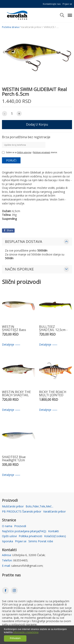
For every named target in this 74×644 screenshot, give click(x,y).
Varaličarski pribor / (32, 27)
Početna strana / (11, 27)
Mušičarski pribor (13, 507)
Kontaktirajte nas (52, 4)
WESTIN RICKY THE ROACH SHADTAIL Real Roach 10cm (16, 394)
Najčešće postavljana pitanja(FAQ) (24, 531)
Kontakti (53, 531)
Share (8, 230)
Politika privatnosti (30, 536)
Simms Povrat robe (41, 541)
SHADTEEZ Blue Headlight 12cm (14, 459)
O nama (7, 526)
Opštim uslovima (24, 152)
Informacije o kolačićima (26, 632)
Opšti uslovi (9, 536)
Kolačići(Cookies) (55, 536)
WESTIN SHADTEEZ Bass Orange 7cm (14, 329)
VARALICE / (50, 27)
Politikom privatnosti (42, 152)
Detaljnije (11, 345)
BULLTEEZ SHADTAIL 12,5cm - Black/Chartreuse (53, 329)
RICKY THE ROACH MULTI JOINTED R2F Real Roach (53, 394)
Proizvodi (20, 526)
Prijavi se (67, 4)
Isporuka (7, 541)
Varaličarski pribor (54, 512)
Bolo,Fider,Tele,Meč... (39, 507)
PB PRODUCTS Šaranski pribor (22, 512)
